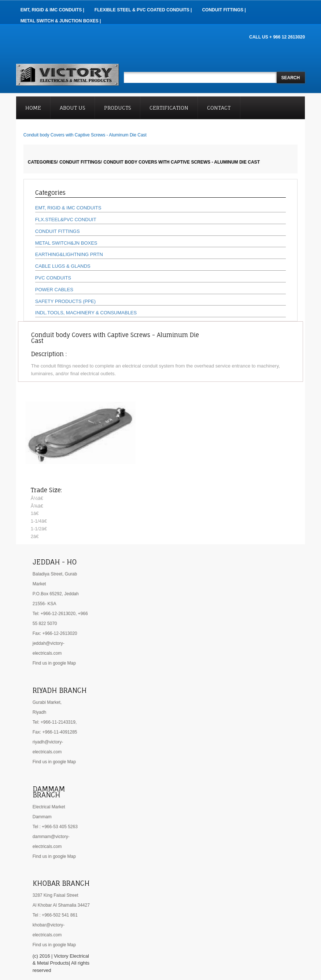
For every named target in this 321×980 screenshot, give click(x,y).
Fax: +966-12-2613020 (55, 633)
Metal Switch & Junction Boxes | (61, 21)
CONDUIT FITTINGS (58, 231)
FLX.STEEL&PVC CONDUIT (66, 220)
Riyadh (39, 712)
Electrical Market (49, 807)
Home (33, 108)
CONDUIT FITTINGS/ (81, 162)
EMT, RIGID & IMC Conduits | (52, 10)
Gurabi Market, (47, 702)
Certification (169, 108)
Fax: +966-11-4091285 (55, 732)
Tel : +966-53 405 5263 (55, 827)
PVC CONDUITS (53, 278)
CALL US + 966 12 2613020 (277, 37)
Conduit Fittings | (224, 10)
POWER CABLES (54, 290)
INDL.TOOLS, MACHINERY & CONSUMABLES (86, 313)
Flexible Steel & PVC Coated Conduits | (143, 10)
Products (117, 108)
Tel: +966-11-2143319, (55, 722)
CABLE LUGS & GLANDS (63, 266)
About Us (72, 108)
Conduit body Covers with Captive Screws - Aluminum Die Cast (182, 162)
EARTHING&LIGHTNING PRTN (69, 254)
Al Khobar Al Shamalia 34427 (61, 905)
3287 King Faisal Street (56, 895)
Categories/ (43, 162)
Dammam (42, 817)
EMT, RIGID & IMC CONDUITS (68, 208)
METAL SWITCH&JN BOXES (66, 243)
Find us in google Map (54, 663)
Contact (219, 108)
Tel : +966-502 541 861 (55, 915)
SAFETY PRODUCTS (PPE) (65, 301)
